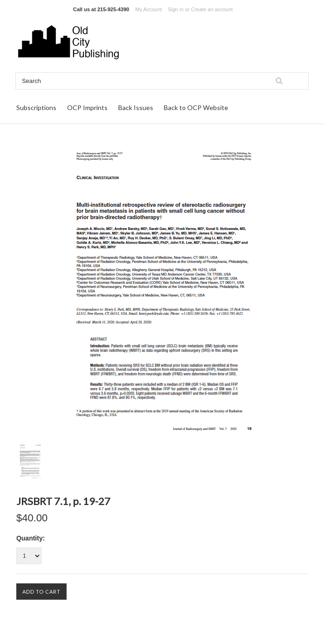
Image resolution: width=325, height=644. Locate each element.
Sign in (176, 9)
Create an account (212, 9)
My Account (149, 9)
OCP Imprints (87, 107)
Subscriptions (36, 107)
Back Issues (136, 107)
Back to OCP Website (196, 107)
